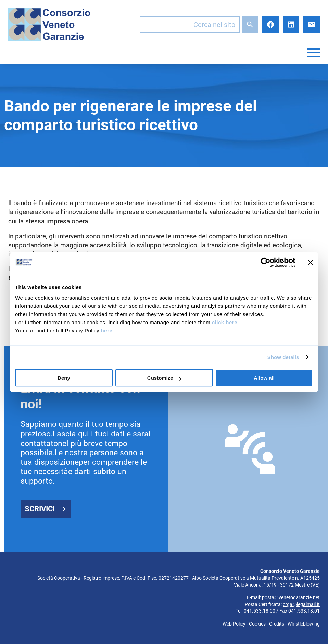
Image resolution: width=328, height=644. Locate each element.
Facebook (270, 25)
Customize (164, 378)
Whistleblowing (304, 624)
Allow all (264, 378)
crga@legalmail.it (301, 604)
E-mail (312, 25)
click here (225, 322)
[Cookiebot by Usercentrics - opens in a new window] (266, 262)
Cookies (257, 624)
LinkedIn (291, 25)
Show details (283, 357)
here (107, 331)
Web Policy (234, 624)
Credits (277, 624)
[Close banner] (311, 262)
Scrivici (40, 509)
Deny (64, 378)
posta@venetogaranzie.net (291, 597)
